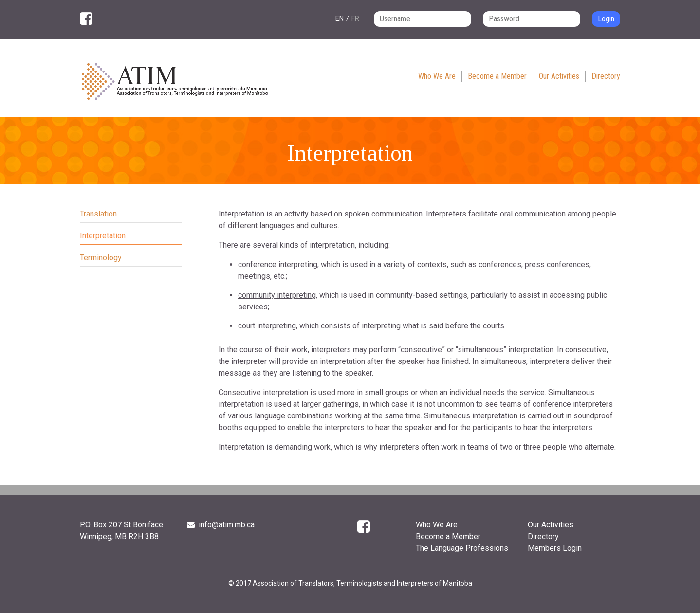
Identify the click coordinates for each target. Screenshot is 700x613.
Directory (606, 76)
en (340, 18)
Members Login (555, 548)
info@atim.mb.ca (221, 525)
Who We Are (437, 76)
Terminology (101, 258)
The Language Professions (462, 548)
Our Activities (559, 76)
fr (355, 18)
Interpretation (103, 236)
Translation (98, 214)
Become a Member (497, 76)
